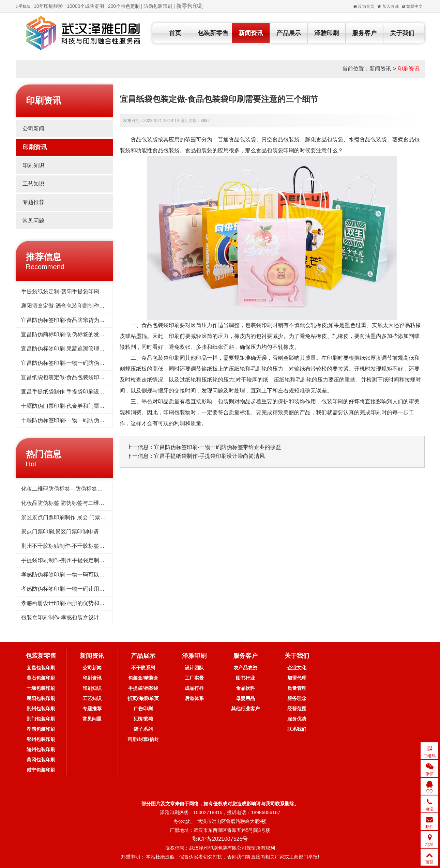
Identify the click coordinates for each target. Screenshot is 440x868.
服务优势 (297, 719)
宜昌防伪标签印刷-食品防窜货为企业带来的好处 (79, 320)
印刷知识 (33, 165)
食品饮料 (245, 688)
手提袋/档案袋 (143, 688)
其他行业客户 (245, 709)
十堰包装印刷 (41, 688)
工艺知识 (33, 184)
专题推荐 (33, 202)
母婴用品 (245, 698)
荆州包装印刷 (41, 709)
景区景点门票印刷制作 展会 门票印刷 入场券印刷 (81, 517)
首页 (175, 33)
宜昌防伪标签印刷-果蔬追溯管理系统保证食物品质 (82, 349)
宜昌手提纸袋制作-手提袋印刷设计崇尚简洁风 (77, 392)
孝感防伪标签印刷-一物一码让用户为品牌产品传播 (82, 589)
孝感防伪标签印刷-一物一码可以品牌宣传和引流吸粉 (85, 575)
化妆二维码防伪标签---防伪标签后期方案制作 (76, 489)
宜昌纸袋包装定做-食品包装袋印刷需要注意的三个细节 (87, 377)
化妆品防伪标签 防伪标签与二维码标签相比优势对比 (85, 503)
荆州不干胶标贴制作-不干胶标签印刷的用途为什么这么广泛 (93, 546)
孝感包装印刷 (41, 729)
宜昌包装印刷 (41, 668)
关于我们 (402, 33)
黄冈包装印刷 (41, 760)
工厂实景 (194, 678)
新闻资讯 (251, 33)
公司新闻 (33, 129)
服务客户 (364, 33)
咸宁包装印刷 (41, 770)
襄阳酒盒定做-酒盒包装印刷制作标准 (66, 306)
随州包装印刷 (41, 749)
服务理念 (297, 698)
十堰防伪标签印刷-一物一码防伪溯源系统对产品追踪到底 (90, 420)
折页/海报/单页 (143, 698)
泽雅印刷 (327, 33)
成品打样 (194, 688)
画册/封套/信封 (143, 739)
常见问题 (33, 221)
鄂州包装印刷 (41, 739)
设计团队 (194, 668)
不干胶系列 (143, 668)
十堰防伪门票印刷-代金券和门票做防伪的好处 (77, 406)
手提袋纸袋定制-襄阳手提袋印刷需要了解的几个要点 (85, 291)
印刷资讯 (409, 69)
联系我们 (297, 729)
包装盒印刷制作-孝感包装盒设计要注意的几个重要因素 (87, 617)
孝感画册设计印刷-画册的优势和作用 (66, 603)
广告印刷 (143, 709)
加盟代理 (297, 678)
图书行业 (245, 678)
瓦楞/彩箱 (143, 719)
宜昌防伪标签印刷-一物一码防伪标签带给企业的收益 (85, 363)
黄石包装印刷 (41, 678)
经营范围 (297, 709)
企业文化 (297, 668)
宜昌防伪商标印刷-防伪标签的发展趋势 (68, 334)
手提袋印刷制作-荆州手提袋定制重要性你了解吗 (79, 560)
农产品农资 (245, 668)
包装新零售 (213, 33)
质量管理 (297, 688)
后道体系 (194, 698)
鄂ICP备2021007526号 (220, 839)
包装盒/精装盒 (143, 678)
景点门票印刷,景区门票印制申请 (60, 532)
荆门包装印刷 (41, 719)
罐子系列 (143, 729)
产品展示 (289, 33)
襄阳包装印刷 (41, 698)
